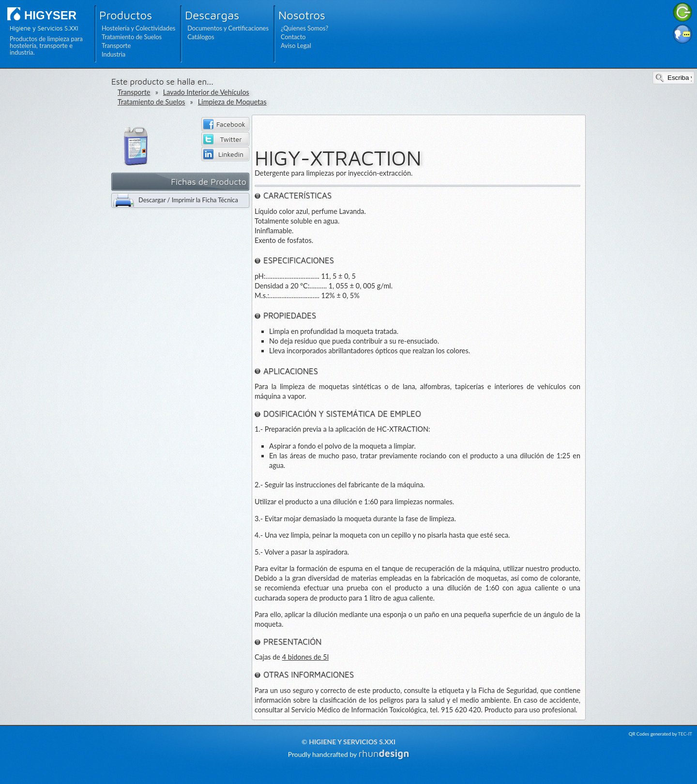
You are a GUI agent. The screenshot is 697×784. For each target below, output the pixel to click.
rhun (384, 753)
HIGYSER (50, 15)
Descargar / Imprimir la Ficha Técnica (188, 200)
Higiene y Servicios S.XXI (352, 742)
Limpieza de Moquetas (232, 102)
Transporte (116, 45)
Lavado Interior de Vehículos (206, 92)
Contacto (293, 37)
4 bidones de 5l (305, 657)
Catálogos (201, 37)
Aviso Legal (296, 45)
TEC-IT (685, 734)
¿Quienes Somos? (304, 28)
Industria (114, 54)
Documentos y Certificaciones (228, 28)
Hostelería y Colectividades (138, 28)
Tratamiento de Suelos (132, 37)
